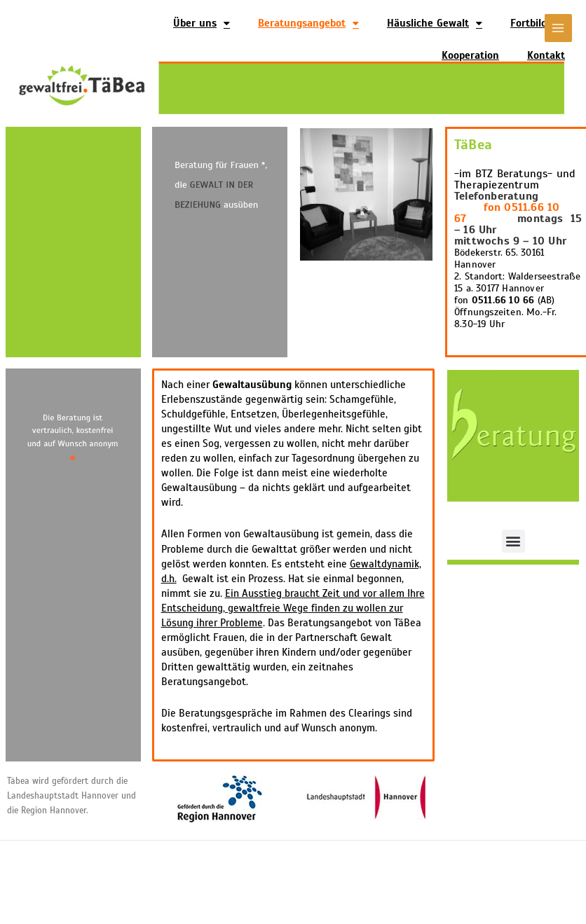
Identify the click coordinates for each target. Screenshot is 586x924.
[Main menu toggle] (558, 28)
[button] (513, 541)
